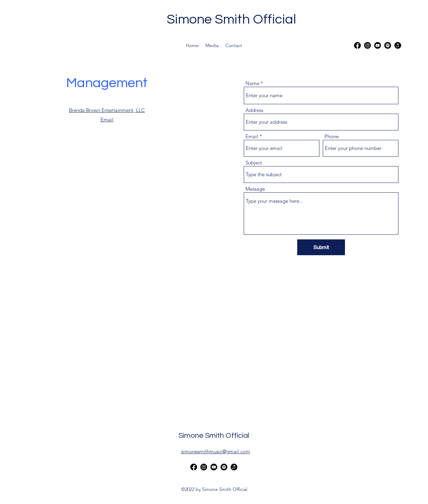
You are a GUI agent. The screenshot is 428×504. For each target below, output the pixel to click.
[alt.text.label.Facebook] (357, 45)
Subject (254, 163)
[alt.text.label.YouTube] (378, 45)
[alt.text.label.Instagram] (367, 45)
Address (254, 110)
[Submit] (321, 247)
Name (252, 83)
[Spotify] (388, 45)
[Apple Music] (398, 45)
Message (255, 189)
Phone (332, 136)
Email (252, 136)
